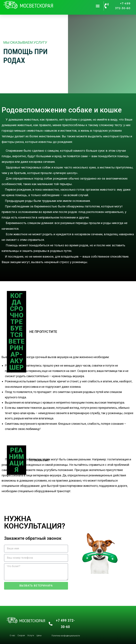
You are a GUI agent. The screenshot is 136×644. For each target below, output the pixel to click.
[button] (98, 6)
